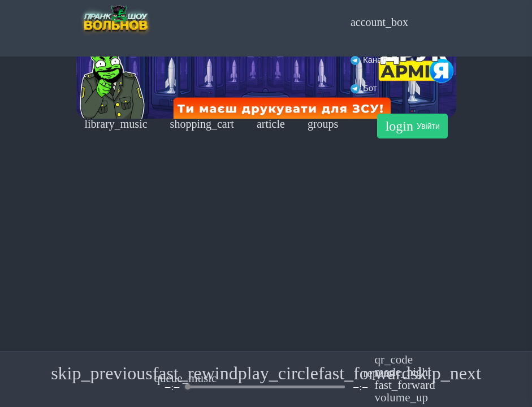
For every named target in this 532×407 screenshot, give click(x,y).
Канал (369, 60)
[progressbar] (266, 387)
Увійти (413, 126)
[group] (266, 379)
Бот (364, 88)
